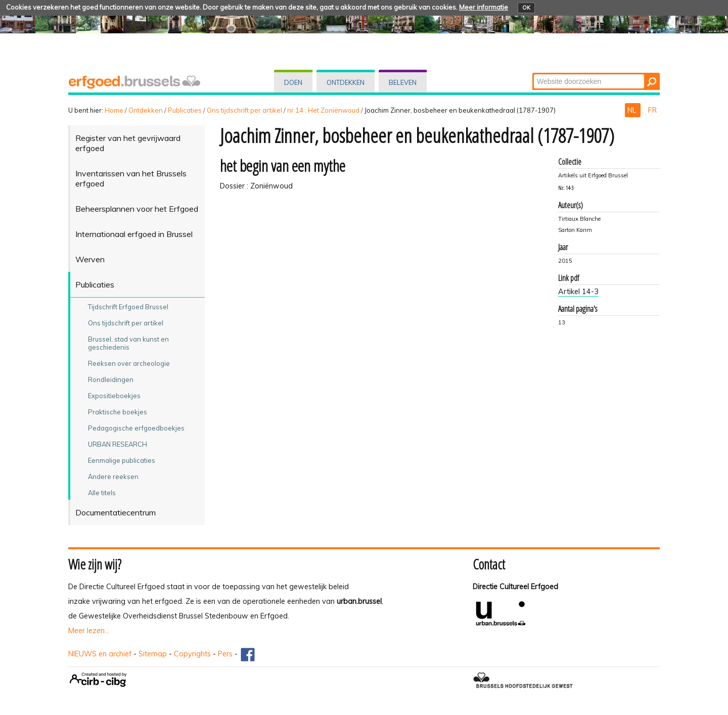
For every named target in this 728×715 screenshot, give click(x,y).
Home (114, 110)
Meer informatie (484, 7)
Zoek (533, 74)
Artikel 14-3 (578, 292)
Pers (225, 654)
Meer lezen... (89, 631)
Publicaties (185, 110)
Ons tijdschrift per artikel (244, 110)
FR (652, 110)
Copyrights (192, 654)
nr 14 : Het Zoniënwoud (323, 110)
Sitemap (153, 654)
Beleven (403, 82)
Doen (293, 82)
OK (526, 8)
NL (633, 110)
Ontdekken (346, 82)
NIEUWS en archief (100, 654)
